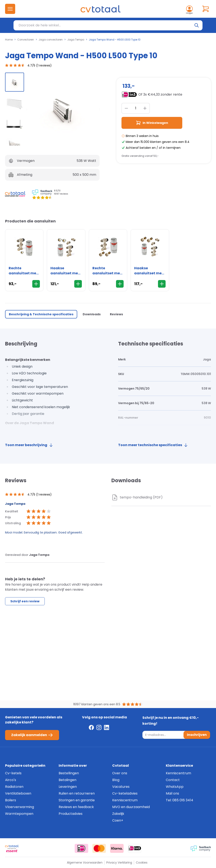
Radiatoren (14, 787)
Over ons (120, 773)
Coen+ (118, 820)
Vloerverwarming (20, 807)
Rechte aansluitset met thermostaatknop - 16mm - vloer (24, 271)
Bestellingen (69, 773)
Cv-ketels (13, 773)
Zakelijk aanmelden (32, 735)
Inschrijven (197, 735)
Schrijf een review (25, 601)
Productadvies (71, 814)
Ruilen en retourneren (77, 793)
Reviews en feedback (76, 807)
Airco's (11, 780)
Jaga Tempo (76, 40)
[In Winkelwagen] (36, 284)
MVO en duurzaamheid (131, 807)
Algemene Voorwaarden (85, 863)
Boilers (11, 800)
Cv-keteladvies (125, 793)
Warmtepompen (19, 814)
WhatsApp (175, 787)
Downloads (92, 314)
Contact (173, 780)
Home (9, 40)
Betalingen (67, 780)
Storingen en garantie (77, 800)
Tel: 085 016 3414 (180, 800)
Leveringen (68, 787)
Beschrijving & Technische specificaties (41, 314)
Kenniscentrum (125, 800)
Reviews (116, 314)
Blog (116, 780)
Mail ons (172, 793)
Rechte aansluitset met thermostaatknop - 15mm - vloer (108, 271)
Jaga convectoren (51, 40)
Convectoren (26, 40)
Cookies (142, 863)
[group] (15, 82)
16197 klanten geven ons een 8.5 (97, 704)
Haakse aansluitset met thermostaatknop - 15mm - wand (150, 271)
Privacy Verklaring (119, 863)
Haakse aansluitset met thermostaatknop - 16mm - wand (66, 271)
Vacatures (121, 787)
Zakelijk (118, 814)
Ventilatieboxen (18, 793)
